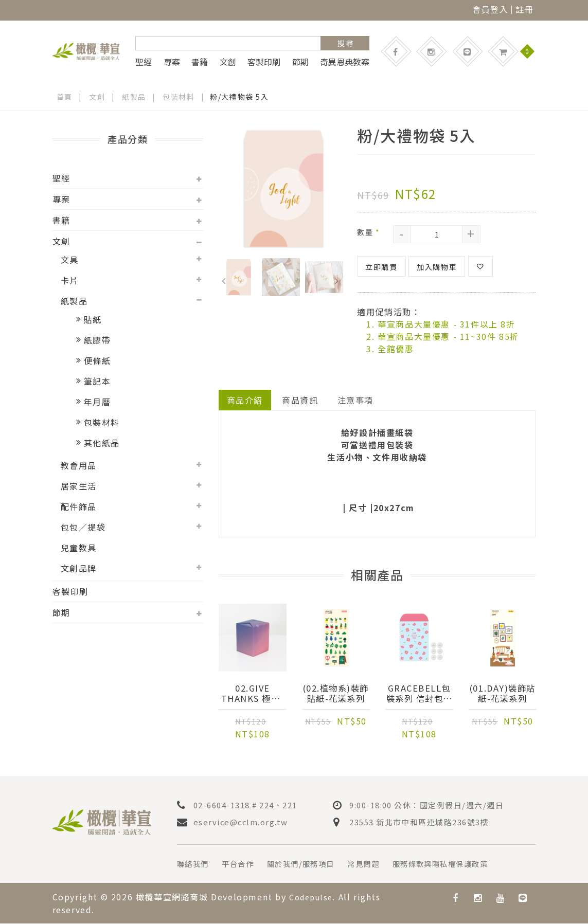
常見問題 (383, 865)
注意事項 (356, 400)
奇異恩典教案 (345, 62)
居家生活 (79, 486)
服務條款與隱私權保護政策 (469, 865)
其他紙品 (102, 443)
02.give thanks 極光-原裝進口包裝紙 (253, 694)
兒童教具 (79, 548)
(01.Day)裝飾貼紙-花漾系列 (503, 694)
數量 (368, 232)
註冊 (524, 9)
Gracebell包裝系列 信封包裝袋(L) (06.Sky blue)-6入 (419, 694)
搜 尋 (345, 43)
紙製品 (135, 97)
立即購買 (381, 267)
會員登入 (490, 9)
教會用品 (79, 465)
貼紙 (93, 319)
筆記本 (97, 381)
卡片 (70, 280)
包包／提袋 (83, 527)
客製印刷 (264, 62)
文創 (228, 62)
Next (336, 279)
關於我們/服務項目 (314, 865)
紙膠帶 (97, 340)
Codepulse (313, 898)
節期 (300, 62)
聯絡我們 (195, 865)
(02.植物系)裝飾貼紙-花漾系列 (336, 694)
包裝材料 (179, 97)
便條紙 (97, 360)
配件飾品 (79, 506)
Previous (224, 279)
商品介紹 (245, 400)
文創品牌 (79, 568)
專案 (172, 62)
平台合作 (244, 865)
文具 (70, 260)
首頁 (65, 97)
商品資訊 (300, 400)
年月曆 (97, 402)
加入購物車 (437, 267)
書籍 (200, 62)
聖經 (144, 62)
